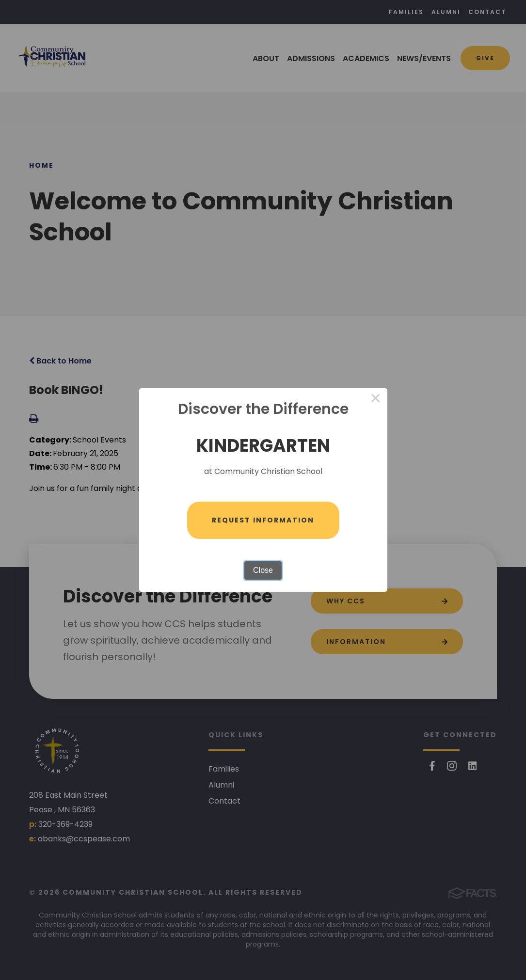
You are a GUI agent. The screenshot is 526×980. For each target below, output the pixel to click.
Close (263, 571)
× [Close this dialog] (376, 399)
